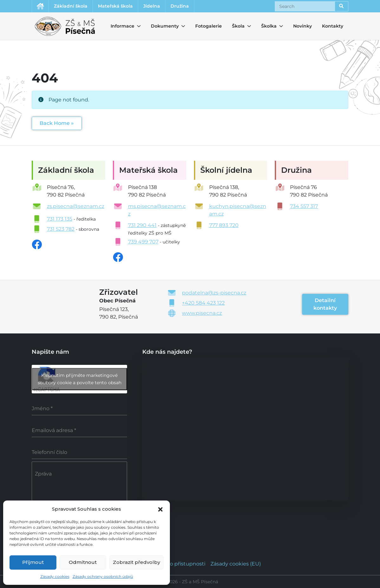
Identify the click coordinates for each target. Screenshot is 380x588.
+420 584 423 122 (203, 303)
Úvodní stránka (40, 6)
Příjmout (33, 562)
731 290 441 (142, 225)
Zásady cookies (55, 576)
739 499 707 (143, 242)
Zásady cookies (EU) (236, 564)
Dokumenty (161, 26)
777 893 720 (224, 225)
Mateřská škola (115, 6)
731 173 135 (60, 219)
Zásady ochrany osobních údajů (103, 576)
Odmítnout (83, 562)
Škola (238, 26)
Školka (267, 26)
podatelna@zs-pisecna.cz (214, 293)
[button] (160, 509)
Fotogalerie (209, 26)
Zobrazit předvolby (136, 562)
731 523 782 (61, 229)
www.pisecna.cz (202, 313)
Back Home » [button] (57, 123)
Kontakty (333, 26)
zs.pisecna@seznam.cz (76, 206)
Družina (180, 6)
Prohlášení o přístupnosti (174, 564)
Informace (119, 26)
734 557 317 (304, 206)
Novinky (303, 26)
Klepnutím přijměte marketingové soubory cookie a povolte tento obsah (80, 379)
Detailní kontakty (325, 304)
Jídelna (152, 6)
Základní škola (71, 6)
